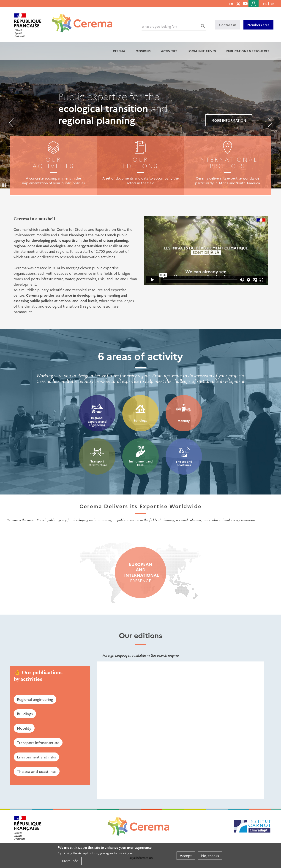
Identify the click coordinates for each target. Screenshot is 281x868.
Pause (5, 185)
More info (70, 861)
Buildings (140, 420)
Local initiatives (202, 51)
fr (265, 4)
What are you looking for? (159, 26)
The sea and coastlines (184, 463)
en (273, 4)
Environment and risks (140, 463)
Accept (186, 856)
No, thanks (210, 856)
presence (141, 572)
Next (270, 123)
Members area (258, 25)
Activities (169, 51)
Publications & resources (248, 51)
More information (229, 120)
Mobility (184, 421)
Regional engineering (35, 699)
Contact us (228, 25)
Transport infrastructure (97, 463)
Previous (11, 123)
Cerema (119, 51)
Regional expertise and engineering (97, 421)
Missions (143, 51)
